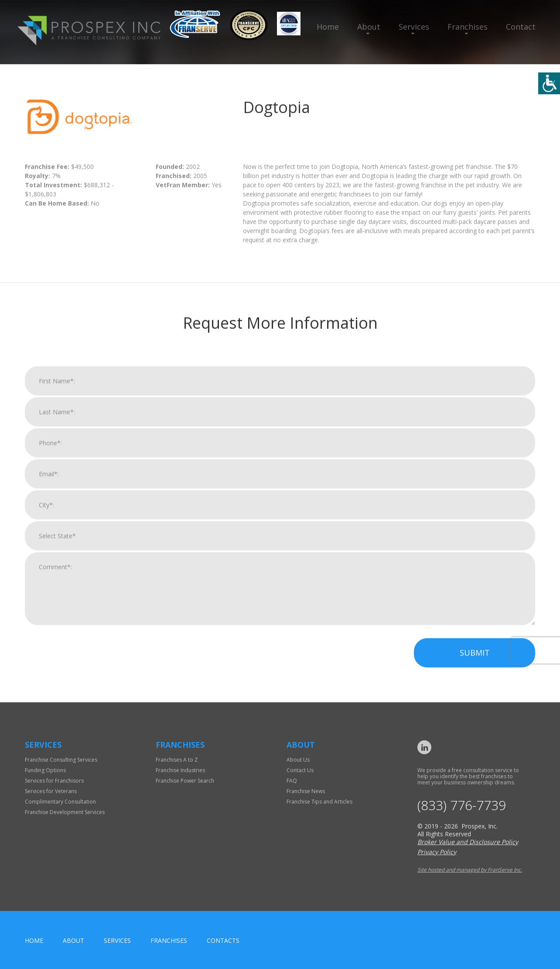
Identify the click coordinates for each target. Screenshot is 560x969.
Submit (475, 663)
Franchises (468, 27)
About (369, 27)
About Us (298, 760)
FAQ (292, 781)
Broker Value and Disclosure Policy (468, 842)
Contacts (223, 940)
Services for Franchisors (54, 781)
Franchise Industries (180, 770)
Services (414, 27)
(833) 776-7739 (462, 805)
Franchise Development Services (65, 812)
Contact (521, 27)
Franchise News (306, 791)
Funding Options (45, 770)
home (34, 940)
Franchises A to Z (177, 760)
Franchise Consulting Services (61, 760)
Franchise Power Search (185, 781)
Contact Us (300, 770)
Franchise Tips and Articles (319, 802)
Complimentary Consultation (60, 802)
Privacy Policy (437, 852)
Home (328, 27)
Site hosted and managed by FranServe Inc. (470, 870)
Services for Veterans (51, 791)
